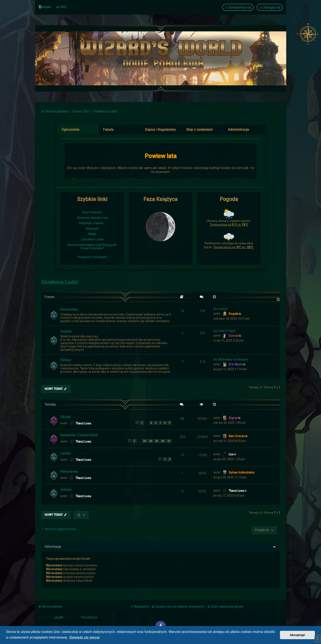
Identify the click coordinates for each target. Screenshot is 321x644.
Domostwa (69, 309)
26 (163, 441)
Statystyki (92, 229)
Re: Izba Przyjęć (224, 331)
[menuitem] (61, 7)
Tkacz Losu (83, 423)
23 (144, 441)
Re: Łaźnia (220, 309)
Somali (234, 336)
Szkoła (66, 490)
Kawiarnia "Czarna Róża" (79, 435)
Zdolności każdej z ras (92, 218)
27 (169, 441)
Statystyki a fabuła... (92, 223)
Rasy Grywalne (92, 212)
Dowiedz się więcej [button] (85, 637)
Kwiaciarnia (69, 471)
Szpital (66, 331)
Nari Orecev (237, 436)
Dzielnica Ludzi (60, 282)
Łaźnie (65, 453)
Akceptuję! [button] (298, 635)
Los (231, 454)
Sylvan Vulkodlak (240, 472)
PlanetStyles (89, 617)
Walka (92, 234)
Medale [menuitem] (45, 7)
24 (151, 441)
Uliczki (66, 417)
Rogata (234, 314)
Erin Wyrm (236, 364)
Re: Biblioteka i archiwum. (231, 360)
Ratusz (66, 360)
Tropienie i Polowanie (92, 257)
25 (157, 441)
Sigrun (233, 418)
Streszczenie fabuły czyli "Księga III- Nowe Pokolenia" (92, 247)
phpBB (59, 617)
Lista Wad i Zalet (92, 239)
